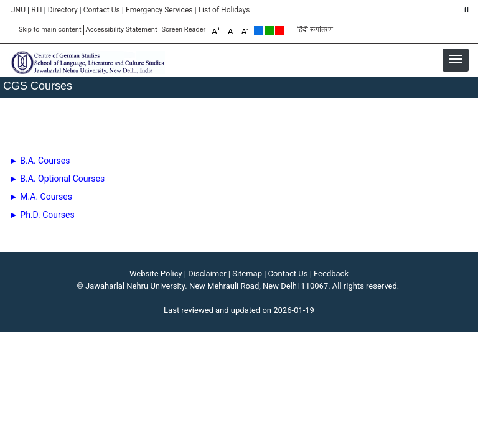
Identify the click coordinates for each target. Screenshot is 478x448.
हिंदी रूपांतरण (315, 30)
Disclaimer (207, 273)
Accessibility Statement (122, 30)
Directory (63, 10)
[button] (456, 59)
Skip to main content (50, 30)
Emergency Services (159, 10)
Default (259, 31)
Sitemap (247, 273)
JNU (18, 10)
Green (269, 31)
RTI (36, 10)
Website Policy (156, 273)
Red (280, 31)
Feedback (331, 273)
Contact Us (102, 10)
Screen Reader (183, 30)
